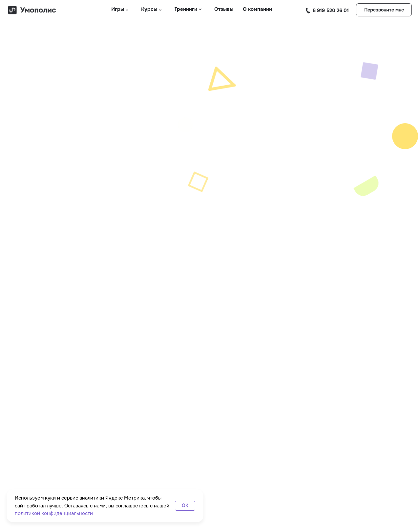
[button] (384, 10)
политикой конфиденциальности (54, 513)
